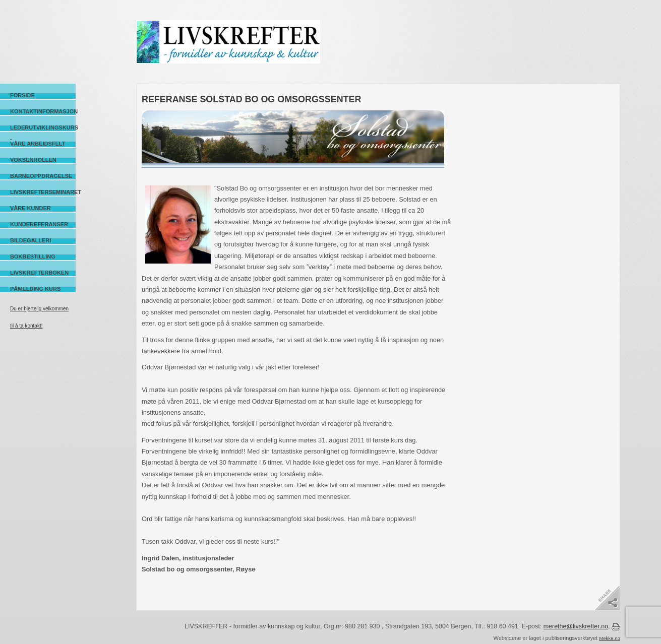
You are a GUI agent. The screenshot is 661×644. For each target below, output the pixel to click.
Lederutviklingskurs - (43, 128)
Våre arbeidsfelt (38, 144)
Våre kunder (31, 208)
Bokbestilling (33, 256)
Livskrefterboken (39, 273)
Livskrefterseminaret (43, 192)
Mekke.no (610, 638)
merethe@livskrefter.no (576, 626)
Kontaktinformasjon (43, 111)
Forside (22, 95)
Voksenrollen (33, 160)
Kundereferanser (39, 224)
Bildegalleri (31, 240)
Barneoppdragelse (41, 176)
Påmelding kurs (35, 289)
